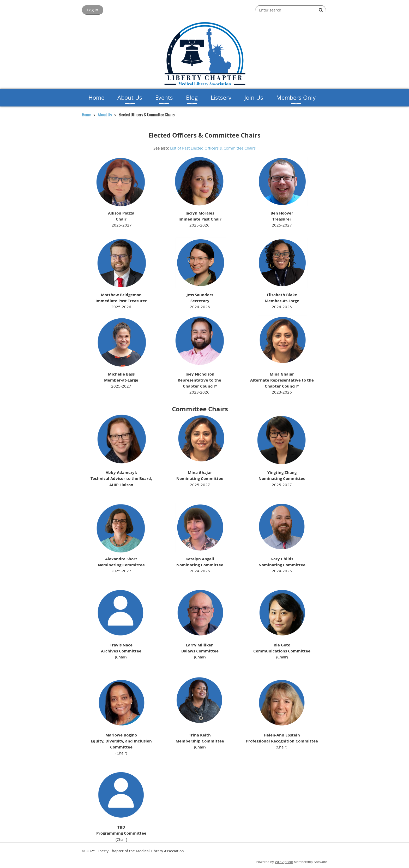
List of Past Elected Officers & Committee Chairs (213, 148)
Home (86, 115)
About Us (105, 115)
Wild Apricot (284, 862)
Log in (93, 10)
